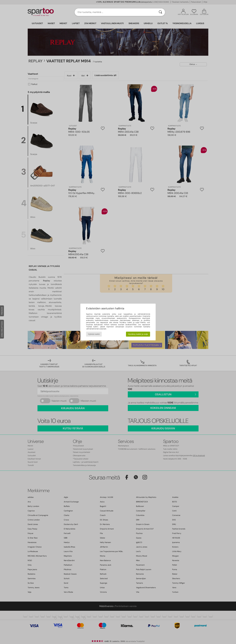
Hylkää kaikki (94, 334)
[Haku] (160, 12)
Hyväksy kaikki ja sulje (138, 334)
